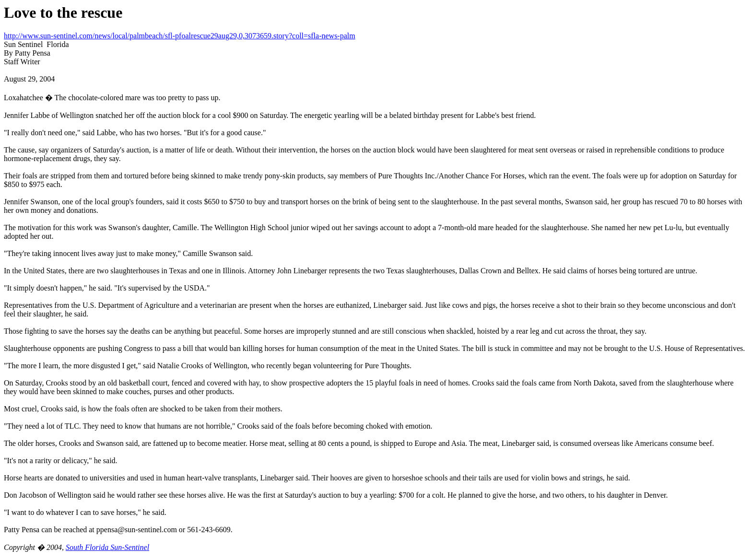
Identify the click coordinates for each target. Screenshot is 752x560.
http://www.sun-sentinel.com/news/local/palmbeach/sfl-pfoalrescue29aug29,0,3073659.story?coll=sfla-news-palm (180, 36)
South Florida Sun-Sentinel (107, 547)
